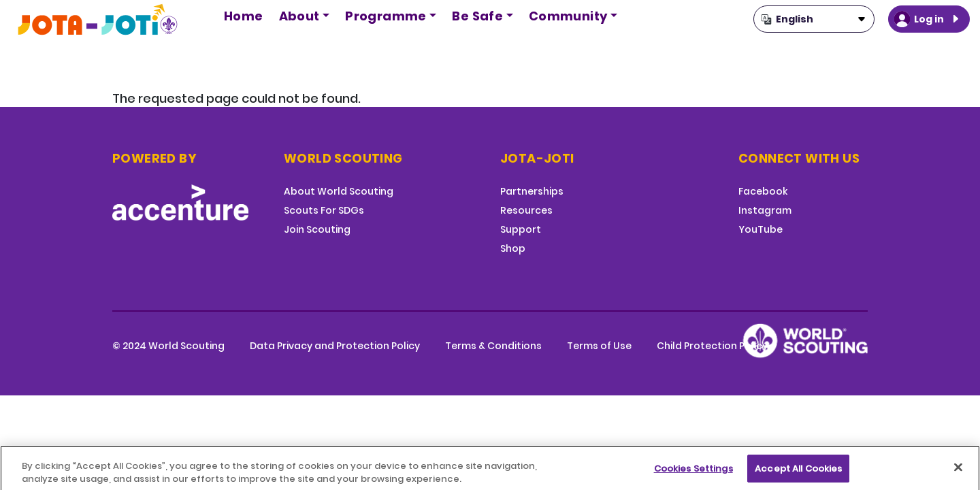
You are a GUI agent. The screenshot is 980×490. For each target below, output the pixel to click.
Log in (929, 19)
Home (244, 16)
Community (568, 16)
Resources (526, 210)
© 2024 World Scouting (168, 346)
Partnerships (532, 191)
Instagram (765, 210)
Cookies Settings (693, 473)
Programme (386, 16)
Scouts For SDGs (324, 210)
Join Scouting (317, 229)
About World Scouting (339, 191)
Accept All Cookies (798, 473)
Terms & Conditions (493, 346)
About (299, 16)
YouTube (761, 229)
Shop (513, 248)
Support (521, 229)
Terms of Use (599, 346)
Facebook (763, 191)
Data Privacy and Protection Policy (335, 346)
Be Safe (477, 16)
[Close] (958, 472)
